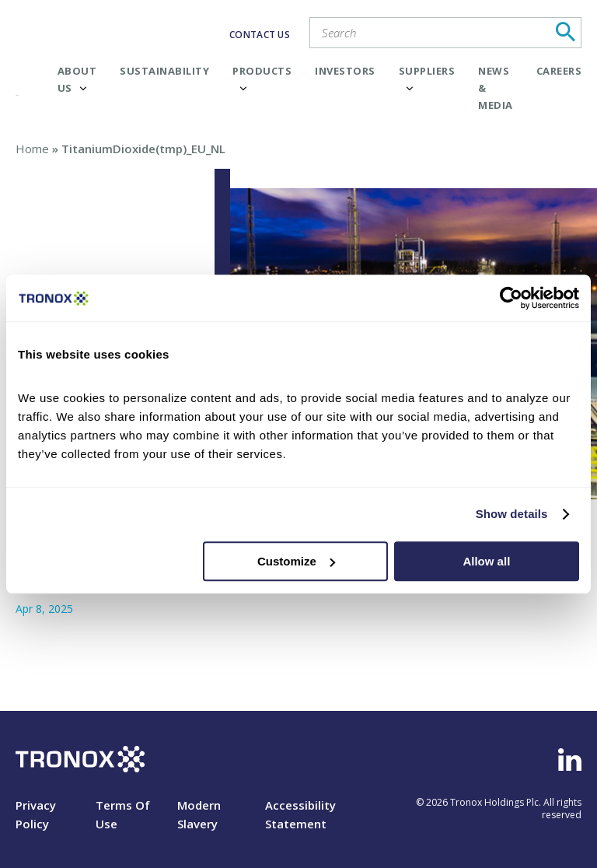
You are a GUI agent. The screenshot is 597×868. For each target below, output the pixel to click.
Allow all (486, 561)
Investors (345, 71)
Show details (512, 514)
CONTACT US (260, 35)
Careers (559, 71)
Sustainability (164, 71)
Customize (296, 561)
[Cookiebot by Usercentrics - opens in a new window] (511, 298)
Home (32, 149)
